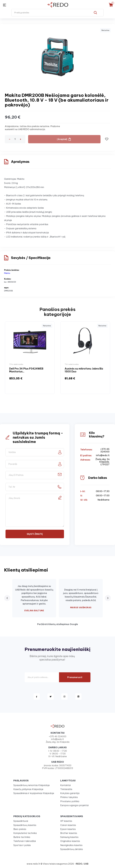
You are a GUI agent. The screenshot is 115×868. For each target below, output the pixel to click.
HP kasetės (66, 821)
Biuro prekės (20, 829)
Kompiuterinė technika (25, 833)
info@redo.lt (103, 455)
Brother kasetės (69, 833)
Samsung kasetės (69, 837)
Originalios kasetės (70, 841)
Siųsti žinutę (35, 534)
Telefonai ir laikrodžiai (25, 841)
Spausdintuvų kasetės (25, 825)
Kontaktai (65, 785)
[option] (30, 358)
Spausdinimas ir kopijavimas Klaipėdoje (34, 793)
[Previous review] (7, 598)
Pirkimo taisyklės (69, 797)
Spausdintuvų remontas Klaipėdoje (32, 785)
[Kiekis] (15, 139)
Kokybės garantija (70, 793)
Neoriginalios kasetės (71, 845)
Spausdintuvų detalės (72, 849)
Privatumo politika (70, 801)
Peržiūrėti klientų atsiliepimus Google (58, 624)
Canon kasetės (68, 825)
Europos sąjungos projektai (74, 805)
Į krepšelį (62, 139)
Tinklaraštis (66, 789)
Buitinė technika (22, 837)
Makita (7, 273)
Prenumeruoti (75, 677)
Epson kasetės (68, 829)
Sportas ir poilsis (22, 845)
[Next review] (108, 598)
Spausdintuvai (21, 821)
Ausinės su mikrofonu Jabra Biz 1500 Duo (84, 370)
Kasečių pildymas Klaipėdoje (28, 789)
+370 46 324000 (105, 450)
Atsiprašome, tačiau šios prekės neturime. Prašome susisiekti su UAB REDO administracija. (32, 128)
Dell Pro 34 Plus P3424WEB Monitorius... (26, 370)
